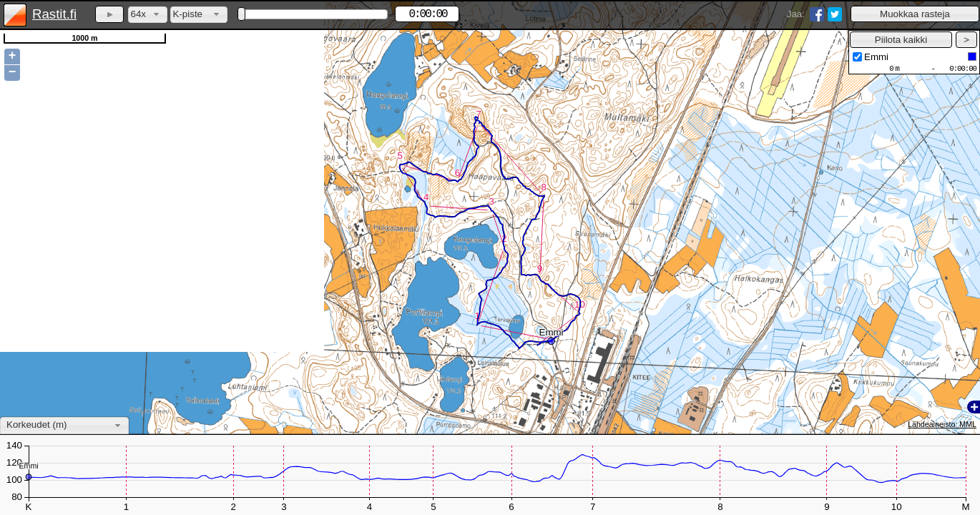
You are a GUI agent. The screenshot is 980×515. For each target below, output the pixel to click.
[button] (915, 14)
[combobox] (148, 15)
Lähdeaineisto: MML (942, 424)
